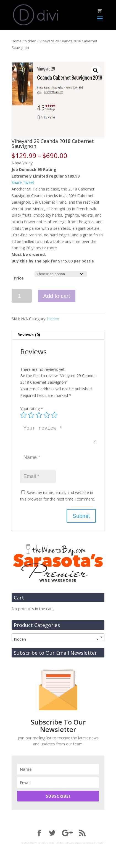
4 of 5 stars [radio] (47, 415)
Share (17, 182)
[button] (96, 70)
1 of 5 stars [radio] (23, 415)
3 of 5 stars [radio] (39, 415)
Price (19, 278)
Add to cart (57, 296)
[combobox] (58, 637)
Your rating (32, 409)
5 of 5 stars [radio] (54, 415)
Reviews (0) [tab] (29, 335)
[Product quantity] (22, 296)
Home (17, 41)
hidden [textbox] (56, 639)
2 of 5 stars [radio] (31, 415)
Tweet (29, 182)
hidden (31, 41)
